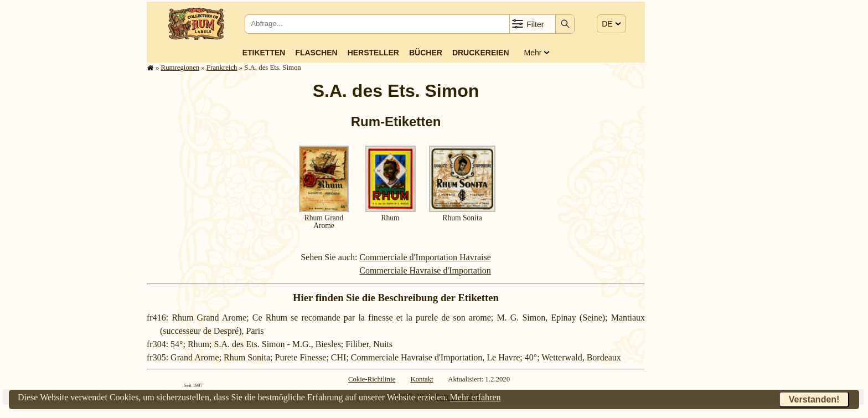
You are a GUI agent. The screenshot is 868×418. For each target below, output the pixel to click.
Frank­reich (222, 68)
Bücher (426, 53)
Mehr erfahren (476, 397)
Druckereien (481, 53)
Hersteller (373, 53)
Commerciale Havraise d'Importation (425, 270)
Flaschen (316, 53)
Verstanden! (814, 399)
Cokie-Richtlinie (372, 379)
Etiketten (264, 53)
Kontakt (422, 379)
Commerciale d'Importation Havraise (425, 257)
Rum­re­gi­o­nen (180, 68)
